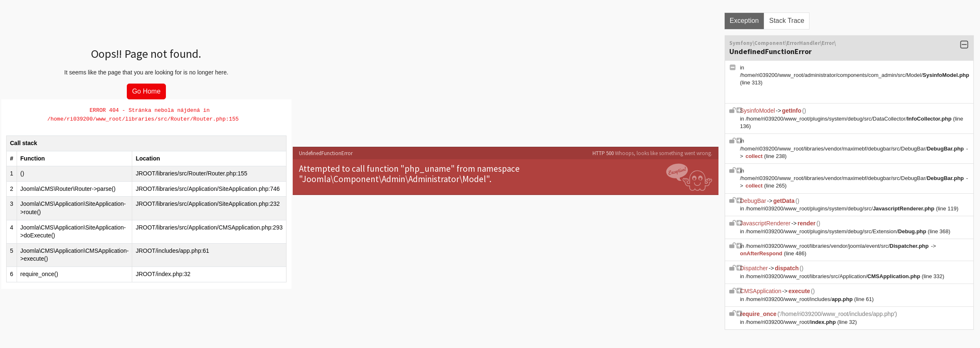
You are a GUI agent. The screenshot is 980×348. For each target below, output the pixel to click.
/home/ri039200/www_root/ (791, 322)
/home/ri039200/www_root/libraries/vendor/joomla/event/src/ (838, 246)
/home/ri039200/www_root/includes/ (800, 299)
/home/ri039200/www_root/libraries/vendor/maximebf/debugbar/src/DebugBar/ (853, 149)
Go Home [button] (146, 91)
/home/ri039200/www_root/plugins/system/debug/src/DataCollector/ (849, 119)
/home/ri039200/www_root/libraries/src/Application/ (833, 276)
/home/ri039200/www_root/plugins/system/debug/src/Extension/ (837, 231)
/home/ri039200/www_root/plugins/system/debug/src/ (841, 209)
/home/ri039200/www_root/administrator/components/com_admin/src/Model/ (855, 75)
